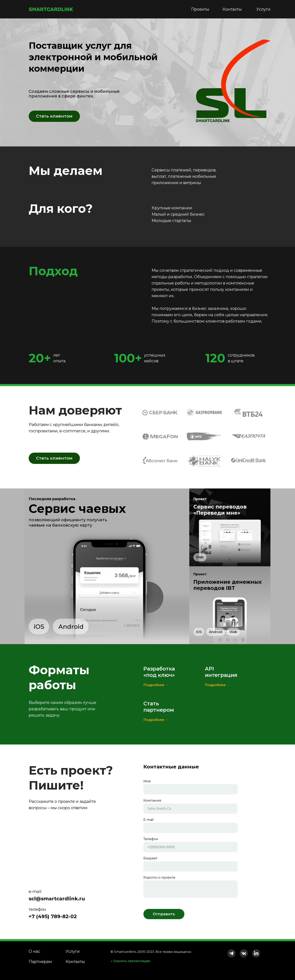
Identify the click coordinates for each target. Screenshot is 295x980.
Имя (147, 781)
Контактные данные (171, 767)
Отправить (164, 914)
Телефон (151, 839)
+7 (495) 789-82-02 (53, 916)
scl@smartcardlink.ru (57, 899)
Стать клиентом (54, 116)
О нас (34, 951)
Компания (152, 800)
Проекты (200, 9)
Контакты (232, 9)
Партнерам (40, 962)
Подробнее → (156, 685)
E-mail (149, 820)
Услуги (263, 9)
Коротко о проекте (159, 877)
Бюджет (150, 858)
